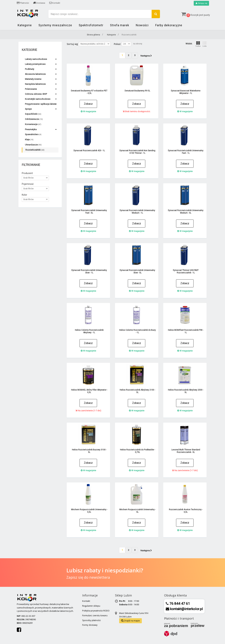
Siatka (198, 44)
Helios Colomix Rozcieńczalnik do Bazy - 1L (137, 331)
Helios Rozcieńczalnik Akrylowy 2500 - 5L (186, 391)
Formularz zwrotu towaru (95, 616)
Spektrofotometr (91, 25)
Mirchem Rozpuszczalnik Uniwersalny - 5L (137, 511)
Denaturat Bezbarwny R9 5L (137, 91)
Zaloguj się (201, 3)
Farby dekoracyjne (169, 25)
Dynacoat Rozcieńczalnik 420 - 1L (89, 151)
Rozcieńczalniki (35, 150)
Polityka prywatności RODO (96, 611)
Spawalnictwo (33, 135)
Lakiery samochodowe (36, 59)
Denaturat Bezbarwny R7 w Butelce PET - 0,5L (89, 92)
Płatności (23, 3)
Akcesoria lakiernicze (35, 74)
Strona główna (93, 35)
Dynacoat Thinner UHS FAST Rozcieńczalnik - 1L (186, 271)
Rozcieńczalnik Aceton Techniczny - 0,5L (186, 511)
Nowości (142, 25)
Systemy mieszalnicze (55, 25)
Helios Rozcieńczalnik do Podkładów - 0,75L (137, 451)
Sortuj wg (72, 44)
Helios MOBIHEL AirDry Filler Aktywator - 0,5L (89, 391)
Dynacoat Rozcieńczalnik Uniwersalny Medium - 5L (186, 212)
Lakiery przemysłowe (35, 64)
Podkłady (30, 69)
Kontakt (55, 3)
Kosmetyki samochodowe (38, 99)
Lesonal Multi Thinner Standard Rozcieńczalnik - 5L (186, 451)
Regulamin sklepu (91, 606)
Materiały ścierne (33, 79)
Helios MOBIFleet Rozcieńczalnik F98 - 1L (186, 331)
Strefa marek (120, 25)
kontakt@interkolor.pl (186, 609)
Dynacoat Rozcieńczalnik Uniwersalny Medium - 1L (137, 212)
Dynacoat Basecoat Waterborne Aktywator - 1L (186, 92)
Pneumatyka (31, 130)
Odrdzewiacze (34, 119)
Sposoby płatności (91, 620)
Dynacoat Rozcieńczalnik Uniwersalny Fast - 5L (89, 212)
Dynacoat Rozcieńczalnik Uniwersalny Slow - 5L (137, 271)
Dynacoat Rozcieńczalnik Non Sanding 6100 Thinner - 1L (137, 152)
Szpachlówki (33, 114)
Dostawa (39, 3)
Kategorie (25, 25)
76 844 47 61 (179, 604)
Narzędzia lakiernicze (35, 84)
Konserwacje (33, 124)
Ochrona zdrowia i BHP (36, 94)
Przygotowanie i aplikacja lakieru (41, 104)
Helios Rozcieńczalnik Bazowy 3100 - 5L (89, 451)
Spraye (28, 109)
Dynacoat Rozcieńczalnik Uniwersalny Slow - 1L (89, 271)
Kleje (29, 140)
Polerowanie (31, 89)
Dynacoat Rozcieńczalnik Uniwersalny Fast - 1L (186, 152)
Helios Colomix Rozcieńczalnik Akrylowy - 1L (89, 331)
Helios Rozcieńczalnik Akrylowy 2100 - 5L (137, 391)
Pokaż (117, 44)
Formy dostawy (90, 625)
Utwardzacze (33, 145)
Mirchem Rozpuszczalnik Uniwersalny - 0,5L (89, 511)
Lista (205, 44)
